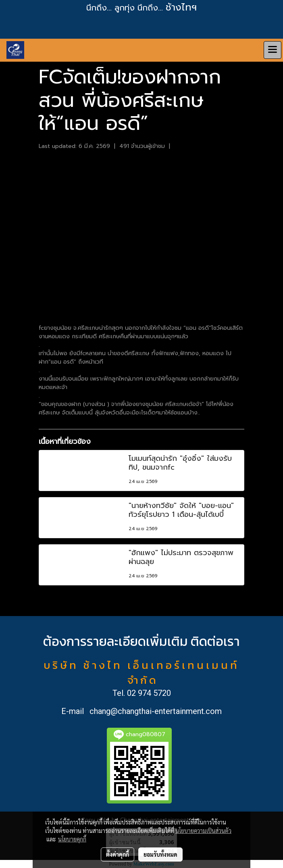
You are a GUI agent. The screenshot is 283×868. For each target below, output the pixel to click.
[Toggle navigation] (273, 50)
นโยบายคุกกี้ (72, 839)
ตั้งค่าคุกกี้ (118, 854)
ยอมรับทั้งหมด (160, 854)
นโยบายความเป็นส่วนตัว (203, 831)
